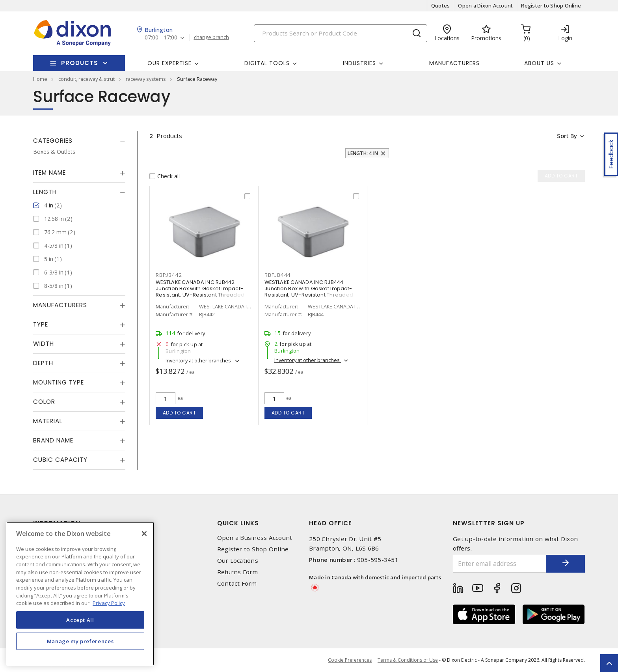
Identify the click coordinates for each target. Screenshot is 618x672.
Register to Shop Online (551, 6)
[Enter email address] (499, 564)
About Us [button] (539, 63)
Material (48, 421)
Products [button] (80, 63)
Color (44, 402)
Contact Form (237, 583)
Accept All (80, 620)
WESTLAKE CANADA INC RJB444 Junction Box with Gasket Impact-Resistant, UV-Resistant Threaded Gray (309, 292)
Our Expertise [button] (169, 63)
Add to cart (180, 413)
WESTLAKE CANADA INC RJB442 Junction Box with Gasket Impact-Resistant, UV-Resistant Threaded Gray (200, 292)
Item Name (49, 173)
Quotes (441, 6)
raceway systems (146, 79)
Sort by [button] (567, 136)
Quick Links (238, 523)
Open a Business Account (255, 538)
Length (45, 192)
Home (40, 79)
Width (44, 344)
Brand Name (53, 440)
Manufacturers (454, 63)
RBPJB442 (169, 275)
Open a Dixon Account (485, 6)
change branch (211, 37)
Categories (53, 141)
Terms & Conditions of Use (408, 660)
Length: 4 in (363, 153)
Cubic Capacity (60, 460)
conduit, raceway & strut (87, 79)
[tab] (79, 141)
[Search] (341, 33)
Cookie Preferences (350, 660)
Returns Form (238, 572)
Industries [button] (359, 63)
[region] (80, 594)
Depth (43, 363)
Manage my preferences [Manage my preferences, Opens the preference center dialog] (80, 641)
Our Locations (238, 561)
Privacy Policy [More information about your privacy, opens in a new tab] (109, 603)
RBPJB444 (278, 275)
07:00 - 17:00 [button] (161, 38)
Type (41, 324)
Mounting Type (59, 382)
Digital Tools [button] (267, 63)
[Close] (144, 534)
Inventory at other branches (199, 360)
